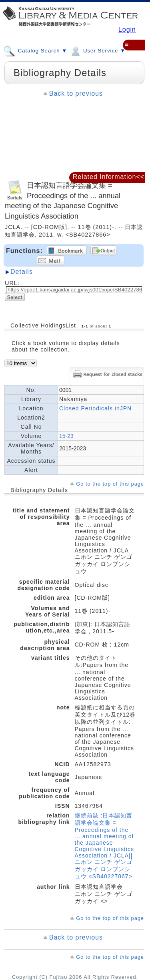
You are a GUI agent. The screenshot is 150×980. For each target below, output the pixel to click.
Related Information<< (109, 177)
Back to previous (76, 93)
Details (22, 272)
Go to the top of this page (110, 484)
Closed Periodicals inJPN (95, 408)
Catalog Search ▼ (35, 50)
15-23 (66, 436)
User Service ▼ (97, 50)
